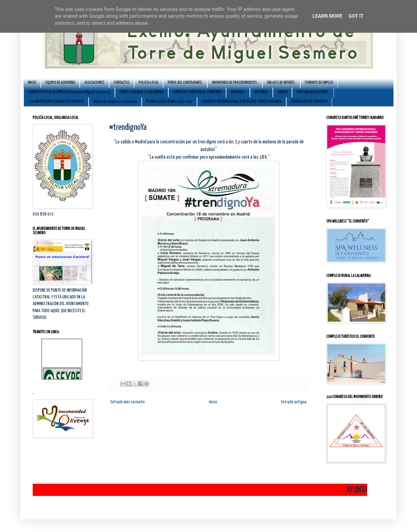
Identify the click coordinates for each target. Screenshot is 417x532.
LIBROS (282, 92)
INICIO (32, 83)
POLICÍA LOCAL (149, 83)
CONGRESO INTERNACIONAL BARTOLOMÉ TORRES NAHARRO (242, 102)
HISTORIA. (261, 92)
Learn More (327, 16)
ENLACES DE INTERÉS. (281, 83)
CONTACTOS (122, 83)
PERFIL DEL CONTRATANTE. (185, 83)
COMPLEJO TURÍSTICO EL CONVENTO (197, 92)
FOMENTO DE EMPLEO (319, 83)
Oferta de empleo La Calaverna (115, 102)
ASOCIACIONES (94, 83)
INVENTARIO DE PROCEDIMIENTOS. (235, 83)
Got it (356, 16)
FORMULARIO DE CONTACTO (309, 102)
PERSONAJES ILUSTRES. (313, 92)
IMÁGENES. (238, 92)
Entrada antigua (294, 402)
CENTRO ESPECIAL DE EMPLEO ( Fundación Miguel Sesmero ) (69, 92)
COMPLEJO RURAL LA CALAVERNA (142, 92)
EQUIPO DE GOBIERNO (60, 83)
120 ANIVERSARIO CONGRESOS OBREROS (56, 102)
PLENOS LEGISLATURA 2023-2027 (169, 102)
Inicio (213, 402)
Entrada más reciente (128, 402)
